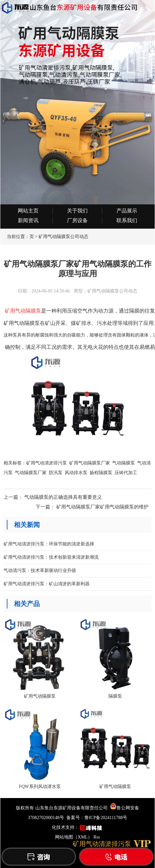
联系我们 (127, 220)
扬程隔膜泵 (101, 473)
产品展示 (127, 211)
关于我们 (77, 211)
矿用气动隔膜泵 (22, 311)
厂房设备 (77, 220)
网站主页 (28, 211)
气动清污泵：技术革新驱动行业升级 (40, 571)
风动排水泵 (76, 473)
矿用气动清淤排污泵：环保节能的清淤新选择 (49, 544)
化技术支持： (77, 827)
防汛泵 (56, 473)
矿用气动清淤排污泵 (47, 463)
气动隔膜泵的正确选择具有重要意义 (63, 497)
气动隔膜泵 (124, 463)
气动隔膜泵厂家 (31, 473)
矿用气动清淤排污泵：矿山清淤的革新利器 (47, 584)
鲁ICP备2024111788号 (106, 818)
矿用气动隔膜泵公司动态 (63, 237)
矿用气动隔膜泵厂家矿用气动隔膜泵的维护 (102, 507)
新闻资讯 (28, 220)
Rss (97, 837)
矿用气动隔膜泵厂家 (90, 463)
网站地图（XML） (74, 837)
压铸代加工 (126, 473)
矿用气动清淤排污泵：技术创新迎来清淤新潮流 (51, 557)
